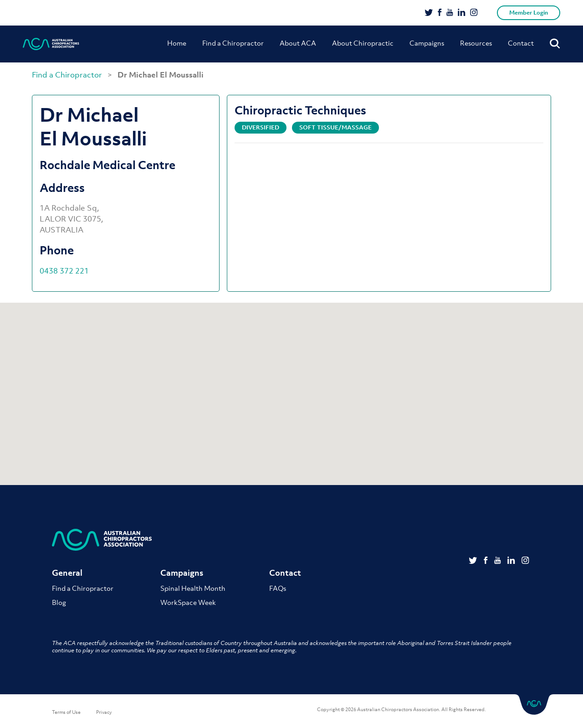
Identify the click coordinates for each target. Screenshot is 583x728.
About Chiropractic (363, 43)
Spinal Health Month (193, 588)
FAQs (278, 588)
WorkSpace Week (188, 602)
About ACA (298, 43)
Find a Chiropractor (233, 43)
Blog (59, 602)
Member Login (529, 13)
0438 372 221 (64, 271)
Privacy (104, 712)
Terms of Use (66, 712)
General (67, 573)
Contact (521, 43)
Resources (476, 43)
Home (177, 43)
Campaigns (427, 43)
